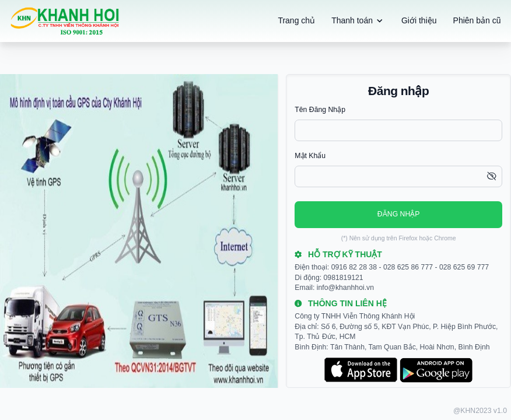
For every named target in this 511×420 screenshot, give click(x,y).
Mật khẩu (310, 156)
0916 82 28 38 (354, 267)
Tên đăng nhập (320, 110)
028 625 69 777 (464, 267)
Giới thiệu (419, 20)
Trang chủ (296, 20)
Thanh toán (358, 21)
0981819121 (344, 278)
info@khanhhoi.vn (345, 288)
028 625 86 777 (408, 267)
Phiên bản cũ (477, 20)
